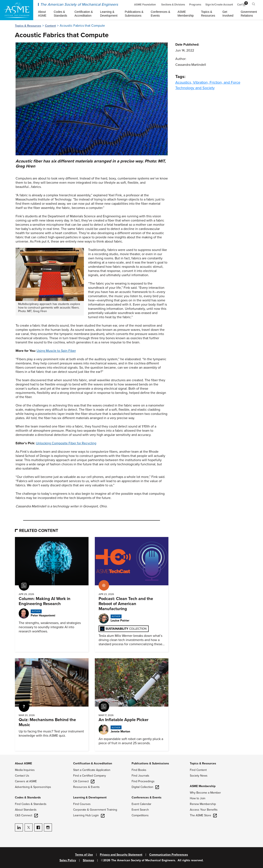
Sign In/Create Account (219, 5)
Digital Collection (145, 787)
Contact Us (22, 776)
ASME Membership (203, 786)
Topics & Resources (28, 26)
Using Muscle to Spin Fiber (56, 351)
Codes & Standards (28, 797)
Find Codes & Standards (31, 804)
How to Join (198, 798)
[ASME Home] (17, 10)
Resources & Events (86, 787)
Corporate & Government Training (95, 810)
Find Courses (82, 804)
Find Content (198, 770)
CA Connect (84, 781)
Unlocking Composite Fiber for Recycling (66, 443)
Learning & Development (90, 797)
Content (50, 26)
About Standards (26, 810)
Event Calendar (141, 804)
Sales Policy (68, 860)
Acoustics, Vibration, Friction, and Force (208, 82)
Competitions (140, 815)
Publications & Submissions (150, 763)
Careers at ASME (26, 781)
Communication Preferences (169, 855)
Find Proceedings (143, 781)
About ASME (23, 763)
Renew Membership (203, 804)
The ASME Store (203, 815)
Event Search (140, 810)
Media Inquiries (25, 770)
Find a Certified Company (90, 776)
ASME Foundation (145, 5)
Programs (195, 5)
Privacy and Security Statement (121, 855)
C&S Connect (26, 815)
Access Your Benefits (204, 810)
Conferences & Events (147, 797)
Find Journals (140, 776)
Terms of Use (84, 855)
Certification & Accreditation (93, 763)
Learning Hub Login (89, 815)
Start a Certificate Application (92, 770)
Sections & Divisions (173, 5)
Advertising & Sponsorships (33, 787)
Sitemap (88, 860)
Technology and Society (195, 88)
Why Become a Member (205, 793)
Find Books (139, 770)
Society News (199, 776)
